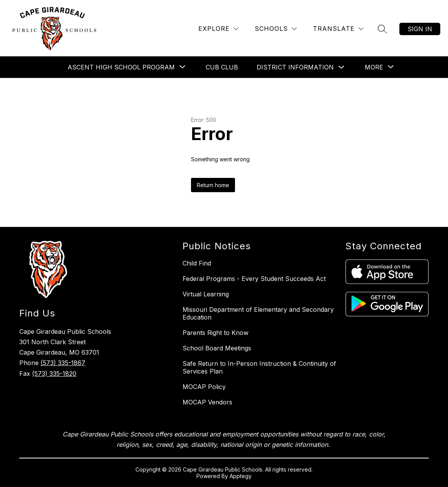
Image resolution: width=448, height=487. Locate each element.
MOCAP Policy (204, 387)
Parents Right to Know (216, 333)
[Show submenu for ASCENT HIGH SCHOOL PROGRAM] (121, 67)
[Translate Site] (338, 29)
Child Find (197, 263)
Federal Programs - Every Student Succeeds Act (254, 279)
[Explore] (218, 29)
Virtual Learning (206, 294)
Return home (213, 185)
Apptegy (241, 476)
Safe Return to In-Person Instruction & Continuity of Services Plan (259, 367)
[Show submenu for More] (374, 67)
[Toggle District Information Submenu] (341, 67)
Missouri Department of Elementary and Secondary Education (258, 313)
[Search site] (382, 29)
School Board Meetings (217, 348)
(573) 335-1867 (63, 363)
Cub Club (222, 67)
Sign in (420, 29)
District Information (295, 67)
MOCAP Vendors (207, 402)
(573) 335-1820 (54, 374)
